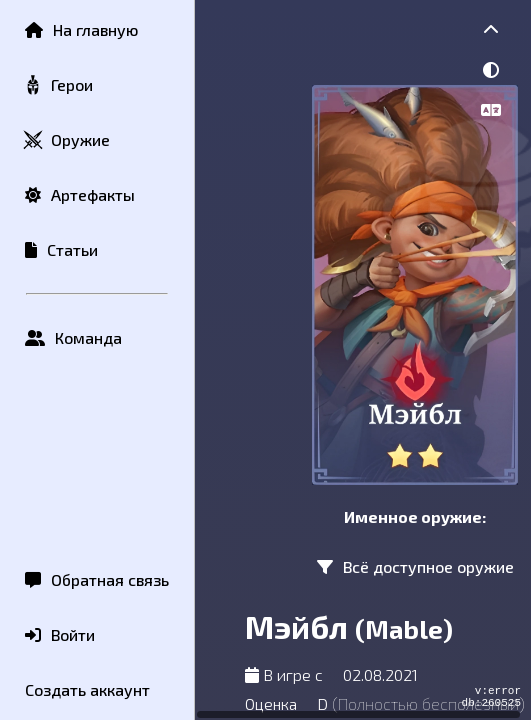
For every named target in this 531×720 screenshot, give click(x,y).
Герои (58, 85)
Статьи (61, 249)
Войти (60, 634)
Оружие (66, 140)
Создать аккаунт (87, 689)
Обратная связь (97, 579)
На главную (81, 29)
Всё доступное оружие (415, 566)
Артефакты (80, 194)
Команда (73, 337)
